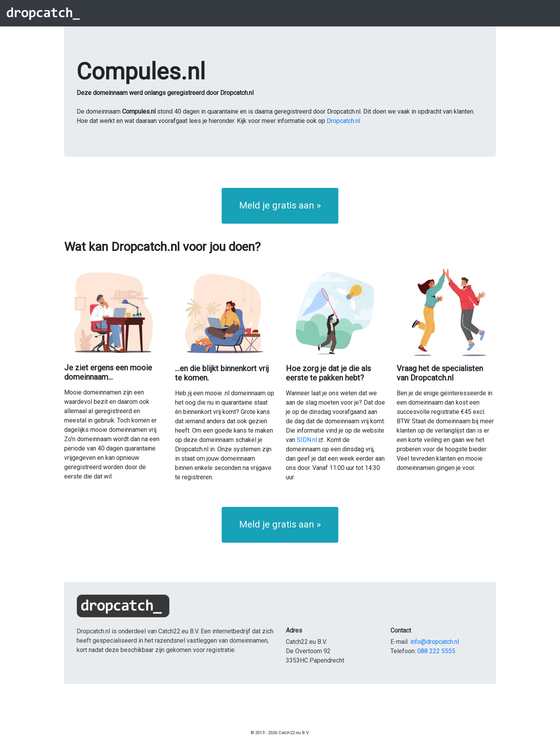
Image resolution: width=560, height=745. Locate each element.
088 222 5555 (436, 651)
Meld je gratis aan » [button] (280, 205)
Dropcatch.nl (343, 121)
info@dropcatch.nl (435, 642)
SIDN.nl (307, 440)
